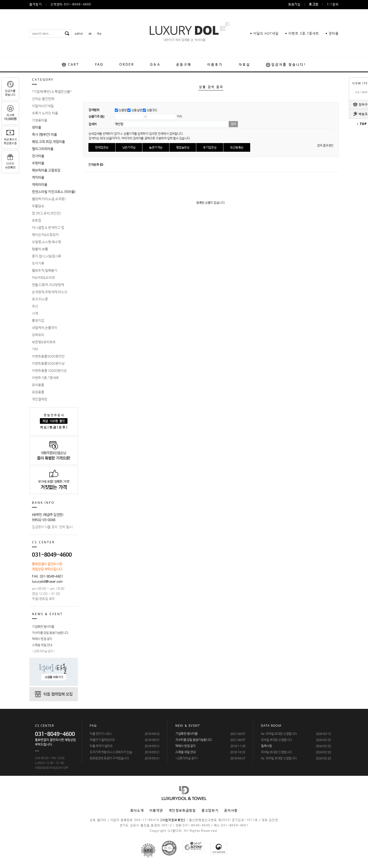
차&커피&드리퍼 (43, 278)
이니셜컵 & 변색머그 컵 (48, 228)
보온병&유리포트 (44, 342)
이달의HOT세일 (43, 106)
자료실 (244, 65)
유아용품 (38, 385)
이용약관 (156, 811)
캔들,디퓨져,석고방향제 (48, 285)
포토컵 (37, 220)
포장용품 (38, 392)
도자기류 (38, 263)
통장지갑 (38, 321)
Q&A (155, 65)
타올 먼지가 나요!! (101, 734)
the (99, 33)
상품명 (123, 110)
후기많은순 (210, 147)
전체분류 (96, 165)
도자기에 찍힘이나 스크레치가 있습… (112, 752)
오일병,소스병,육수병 (47, 242)
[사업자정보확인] (173, 820)
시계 (35, 313)
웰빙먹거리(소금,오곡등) (49, 199)
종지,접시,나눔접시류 (47, 256)
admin (79, 33)
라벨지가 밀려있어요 (102, 740)
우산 (35, 306)
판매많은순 (102, 147)
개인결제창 (40, 399)
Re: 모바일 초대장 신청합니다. (279, 734)
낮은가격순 (129, 147)
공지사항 (231, 811)
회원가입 (295, 5)
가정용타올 (40, 120)
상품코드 (152, 110)
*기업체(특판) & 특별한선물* (52, 92)
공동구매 (184, 65)
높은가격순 (156, 147)
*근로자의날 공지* (43, 651)
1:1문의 (333, 5)
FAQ (99, 65)
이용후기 (215, 65)
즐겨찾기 (36, 5)
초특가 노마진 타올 (45, 113)
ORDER (127, 65)
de (90, 33)
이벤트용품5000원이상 (48, 363)
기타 (35, 349)
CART (74, 65)
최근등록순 (237, 147)
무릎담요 (38, 206)
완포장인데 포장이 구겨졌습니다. (110, 758)
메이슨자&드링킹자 (45, 235)
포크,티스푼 (40, 299)
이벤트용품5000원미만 (48, 356)
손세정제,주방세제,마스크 (50, 292)
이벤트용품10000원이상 (49, 371)
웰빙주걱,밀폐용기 (45, 271)
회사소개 (137, 811)
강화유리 (38, 335)
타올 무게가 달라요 (101, 746)
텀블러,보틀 (40, 249)
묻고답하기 (210, 811)
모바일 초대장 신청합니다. (277, 740)
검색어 (93, 124)
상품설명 (137, 110)
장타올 (334, 33)
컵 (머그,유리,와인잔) (46, 213)
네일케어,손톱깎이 (45, 328)
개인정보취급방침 (182, 811)
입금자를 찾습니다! (289, 65)
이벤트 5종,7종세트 (45, 378)
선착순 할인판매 (43, 99)
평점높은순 (183, 147)
